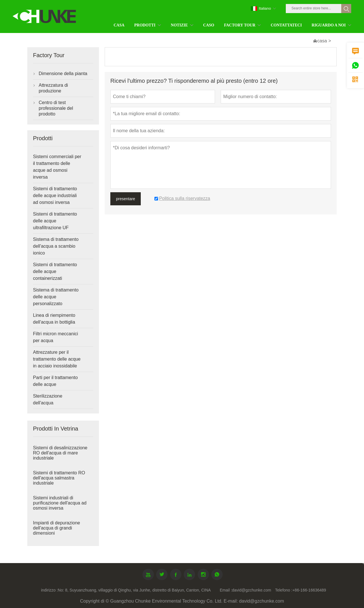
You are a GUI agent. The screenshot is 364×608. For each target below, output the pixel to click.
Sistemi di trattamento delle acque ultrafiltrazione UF (55, 221)
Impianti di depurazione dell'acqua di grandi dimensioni (56, 528)
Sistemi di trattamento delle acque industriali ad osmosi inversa (55, 196)
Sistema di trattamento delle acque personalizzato (56, 297)
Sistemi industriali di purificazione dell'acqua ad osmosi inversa (60, 503)
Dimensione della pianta (63, 74)
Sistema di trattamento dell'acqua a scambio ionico (56, 246)
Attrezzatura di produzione (53, 88)
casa (322, 41)
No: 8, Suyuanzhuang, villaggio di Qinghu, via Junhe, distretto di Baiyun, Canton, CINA (134, 590)
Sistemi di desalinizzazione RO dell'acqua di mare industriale (60, 453)
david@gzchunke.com (252, 590)
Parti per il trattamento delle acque (55, 381)
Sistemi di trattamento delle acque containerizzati (55, 271)
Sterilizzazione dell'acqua (48, 399)
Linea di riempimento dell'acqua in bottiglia (54, 319)
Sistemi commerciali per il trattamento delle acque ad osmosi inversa (57, 167)
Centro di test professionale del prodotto (56, 108)
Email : (226, 590)
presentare (126, 199)
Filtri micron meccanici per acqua (55, 337)
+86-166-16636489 (309, 590)
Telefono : (284, 590)
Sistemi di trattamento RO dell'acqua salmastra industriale (59, 478)
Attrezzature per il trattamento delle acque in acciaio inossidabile (57, 359)
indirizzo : (49, 590)
